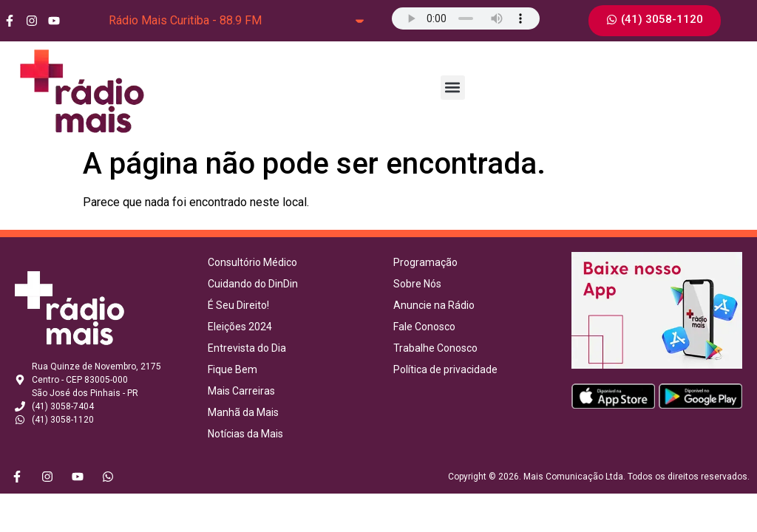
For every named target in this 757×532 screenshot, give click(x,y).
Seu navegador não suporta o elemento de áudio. (466, 18)
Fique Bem (232, 369)
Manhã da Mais (243, 412)
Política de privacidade (445, 369)
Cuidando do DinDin (253, 284)
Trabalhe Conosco (435, 348)
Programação (425, 262)
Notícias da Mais (245, 434)
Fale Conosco (424, 327)
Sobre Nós (417, 284)
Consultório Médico (252, 262)
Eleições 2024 (240, 327)
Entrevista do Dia (247, 348)
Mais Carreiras (241, 391)
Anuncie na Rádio (434, 305)
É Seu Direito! (238, 305)
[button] (453, 88)
